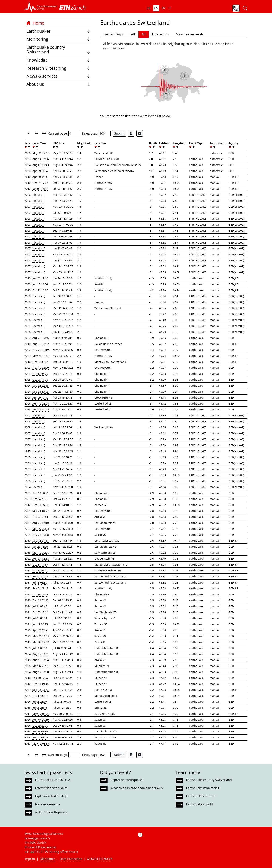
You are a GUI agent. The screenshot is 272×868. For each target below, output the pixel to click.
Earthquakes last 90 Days (53, 780)
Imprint (30, 859)
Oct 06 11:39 (40, 380)
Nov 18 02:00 (41, 368)
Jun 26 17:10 (40, 278)
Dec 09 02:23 (41, 600)
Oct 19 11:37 (40, 594)
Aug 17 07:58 (41, 672)
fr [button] (163, 8)
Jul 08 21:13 (40, 708)
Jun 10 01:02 (40, 737)
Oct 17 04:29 (40, 374)
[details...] (39, 195)
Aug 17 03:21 (41, 654)
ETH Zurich (105, 859)
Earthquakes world (199, 804)
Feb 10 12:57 (40, 678)
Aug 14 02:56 (41, 159)
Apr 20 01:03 (40, 177)
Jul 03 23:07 (40, 702)
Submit (119, 133)
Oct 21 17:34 (40, 183)
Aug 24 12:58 (41, 558)
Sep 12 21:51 (41, 541)
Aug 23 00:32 (41, 344)
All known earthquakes (51, 812)
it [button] (170, 8)
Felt (132, 34)
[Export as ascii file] (140, 133)
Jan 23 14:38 (40, 547)
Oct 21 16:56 (40, 290)
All (144, 34)
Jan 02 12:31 (40, 189)
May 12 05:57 (41, 744)
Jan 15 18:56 (40, 284)
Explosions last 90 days (51, 796)
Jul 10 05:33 (40, 648)
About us (59, 84)
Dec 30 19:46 (41, 684)
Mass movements (190, 34)
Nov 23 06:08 (41, 535)
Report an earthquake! (127, 780)
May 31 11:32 (41, 636)
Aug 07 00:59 (41, 720)
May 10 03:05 (41, 714)
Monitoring (59, 39)
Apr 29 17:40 (40, 397)
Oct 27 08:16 (40, 570)
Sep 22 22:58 (41, 386)
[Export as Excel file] (131, 133)
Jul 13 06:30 (40, 582)
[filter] (29, 147)
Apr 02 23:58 (40, 630)
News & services (59, 76)
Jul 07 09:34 (40, 618)
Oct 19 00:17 (40, 696)
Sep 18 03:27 (41, 690)
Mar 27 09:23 (41, 529)
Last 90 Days (113, 34)
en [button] (156, 8)
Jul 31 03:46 (40, 606)
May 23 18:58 (41, 356)
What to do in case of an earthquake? (137, 788)
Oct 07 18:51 (40, 517)
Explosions (161, 34)
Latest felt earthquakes (51, 788)
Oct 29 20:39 (40, 726)
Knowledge (59, 60)
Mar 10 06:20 (41, 553)
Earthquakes (59, 31)
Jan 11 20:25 (40, 624)
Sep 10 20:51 (41, 493)
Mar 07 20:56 (41, 666)
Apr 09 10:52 (40, 171)
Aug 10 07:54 (41, 660)
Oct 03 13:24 (40, 612)
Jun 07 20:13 (40, 576)
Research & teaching (59, 68)
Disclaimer (47, 859)
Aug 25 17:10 (41, 523)
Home (35, 23)
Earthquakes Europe (201, 796)
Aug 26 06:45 (41, 338)
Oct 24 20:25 (40, 499)
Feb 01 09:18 (40, 588)
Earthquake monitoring (203, 788)
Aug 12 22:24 (41, 404)
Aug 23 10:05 (41, 409)
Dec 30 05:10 (41, 505)
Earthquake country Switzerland (59, 50)
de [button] (149, 8)
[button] (41, 7)
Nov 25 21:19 (41, 350)
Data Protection (71, 859)
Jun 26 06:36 (40, 731)
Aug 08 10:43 (41, 165)
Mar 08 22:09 (41, 642)
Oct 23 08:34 (40, 362)
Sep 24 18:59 (41, 511)
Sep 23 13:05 (41, 392)
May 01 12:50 (41, 153)
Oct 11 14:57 (40, 565)
